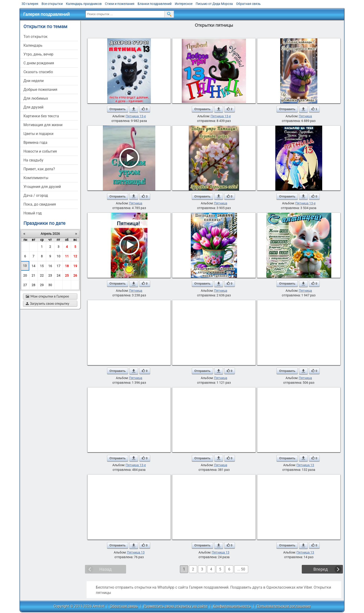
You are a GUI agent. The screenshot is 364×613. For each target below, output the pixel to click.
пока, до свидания (40, 204)
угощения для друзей (42, 187)
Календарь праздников (84, 4)
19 (75, 266)
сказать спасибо (38, 72)
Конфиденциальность (232, 606)
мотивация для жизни (43, 125)
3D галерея (30, 4)
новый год (33, 213)
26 (75, 275)
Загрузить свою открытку (47, 303)
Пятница (305, 116)
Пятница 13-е (136, 116)
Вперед (321, 569)
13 (25, 266)
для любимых (36, 98)
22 (42, 275)
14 (33, 266)
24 (58, 275)
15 (42, 266)
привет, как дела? (39, 169)
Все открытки (52, 4)
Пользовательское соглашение (284, 606)
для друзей (33, 107)
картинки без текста (41, 116)
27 (25, 285)
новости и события (40, 151)
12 (75, 256)
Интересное (184, 4)
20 (25, 275)
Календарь (33, 45)
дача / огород (36, 195)
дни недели (34, 81)
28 (33, 285)
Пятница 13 (305, 465)
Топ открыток (36, 37)
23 (50, 275)
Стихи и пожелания (120, 4)
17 (58, 266)
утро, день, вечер (38, 54)
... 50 (241, 569)
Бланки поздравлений (155, 4)
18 (67, 266)
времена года (35, 143)
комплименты (36, 178)
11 (67, 256)
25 (67, 275)
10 (58, 256)
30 (50, 285)
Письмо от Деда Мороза (214, 4)
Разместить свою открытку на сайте (175, 606)
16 (50, 266)
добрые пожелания (40, 90)
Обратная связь (248, 4)
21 (33, 275)
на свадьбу (33, 160)
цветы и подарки (38, 134)
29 (42, 285)
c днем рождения (39, 63)
